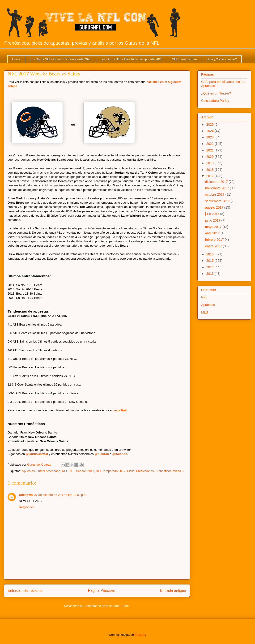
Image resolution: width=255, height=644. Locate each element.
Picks (131, 471)
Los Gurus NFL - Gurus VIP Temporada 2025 (60, 59)
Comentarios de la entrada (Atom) (106, 606)
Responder (26, 507)
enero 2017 (214, 246)
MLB (205, 312)
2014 (210, 267)
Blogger (140, 635)
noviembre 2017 (217, 188)
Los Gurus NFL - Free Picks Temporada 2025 (132, 59)
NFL (65, 471)
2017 (210, 176)
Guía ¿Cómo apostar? (222, 59)
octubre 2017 (215, 194)
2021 (210, 150)
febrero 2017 (215, 240)
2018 (210, 170)
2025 (210, 125)
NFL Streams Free (184, 59)
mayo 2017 (214, 227)
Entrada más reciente (25, 590)
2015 (210, 261)
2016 (210, 254)
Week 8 (178, 471)
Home (16, 59)
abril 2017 (213, 233)
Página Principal (101, 590)
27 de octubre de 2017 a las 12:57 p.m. (61, 495)
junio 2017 (213, 220)
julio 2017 (213, 214)
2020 (210, 157)
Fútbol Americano (48, 471)
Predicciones (145, 471)
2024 (210, 131)
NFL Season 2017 (82, 471)
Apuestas (28, 471)
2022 (210, 144)
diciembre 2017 (217, 182)
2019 (210, 163)
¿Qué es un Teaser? (216, 93)
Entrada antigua (173, 590)
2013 (210, 274)
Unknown (26, 495)
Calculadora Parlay (215, 101)
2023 (210, 137)
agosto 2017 (215, 207)
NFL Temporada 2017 (111, 471)
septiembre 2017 (218, 201)
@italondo (120, 454)
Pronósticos (163, 471)
